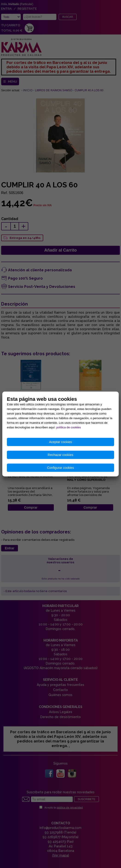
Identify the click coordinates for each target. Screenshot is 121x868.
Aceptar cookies (60, 442)
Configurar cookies (61, 468)
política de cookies (69, 427)
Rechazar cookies (60, 455)
